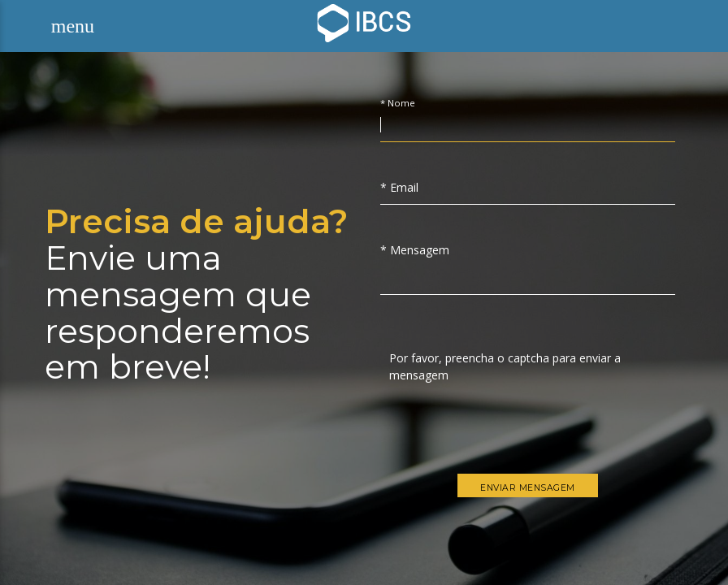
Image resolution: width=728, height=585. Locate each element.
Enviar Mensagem (528, 488)
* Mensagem (415, 250)
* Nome (398, 104)
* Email (399, 187)
